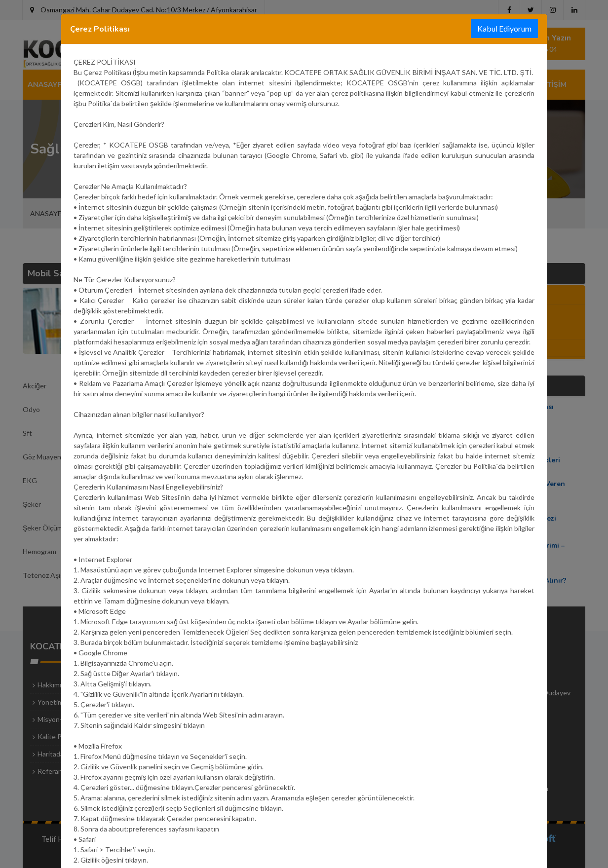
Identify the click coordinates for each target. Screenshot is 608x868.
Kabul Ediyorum (504, 28)
